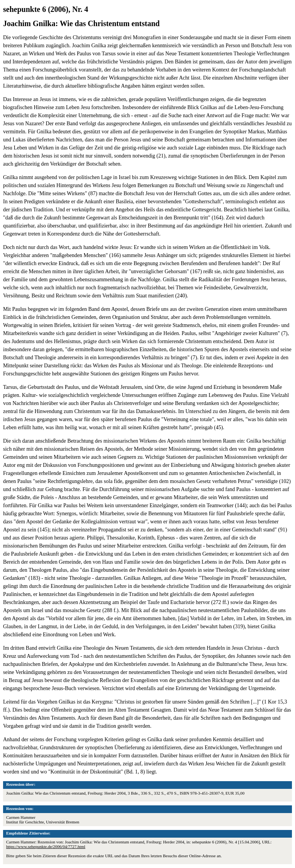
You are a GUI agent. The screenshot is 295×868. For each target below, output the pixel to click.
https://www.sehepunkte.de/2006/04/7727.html (46, 846)
